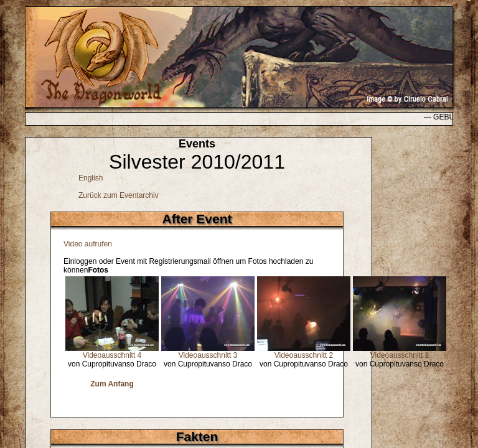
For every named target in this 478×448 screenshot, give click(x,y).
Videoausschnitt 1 (400, 355)
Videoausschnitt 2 (304, 355)
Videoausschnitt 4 (112, 355)
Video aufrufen (88, 244)
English (91, 178)
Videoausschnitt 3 (208, 355)
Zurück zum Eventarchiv (119, 195)
